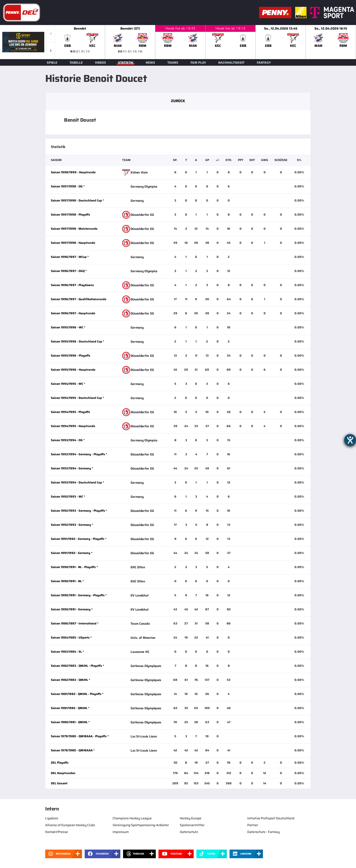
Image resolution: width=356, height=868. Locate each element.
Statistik (126, 63)
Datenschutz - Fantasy (263, 832)
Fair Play (198, 63)
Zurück (178, 101)
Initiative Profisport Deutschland (271, 818)
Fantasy (264, 63)
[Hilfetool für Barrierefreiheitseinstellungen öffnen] (350, 440)
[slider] (205, 42)
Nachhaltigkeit (231, 63)
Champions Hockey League (132, 818)
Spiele (52, 63)
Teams (173, 63)
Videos (100, 63)
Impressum (121, 832)
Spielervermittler (192, 825)
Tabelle (76, 63)
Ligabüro (52, 818)
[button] (51, 51)
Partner (253, 825)
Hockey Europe (191, 818)
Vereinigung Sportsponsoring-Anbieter (141, 825)
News (150, 63)
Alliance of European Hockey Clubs (70, 825)
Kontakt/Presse (57, 832)
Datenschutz (189, 832)
